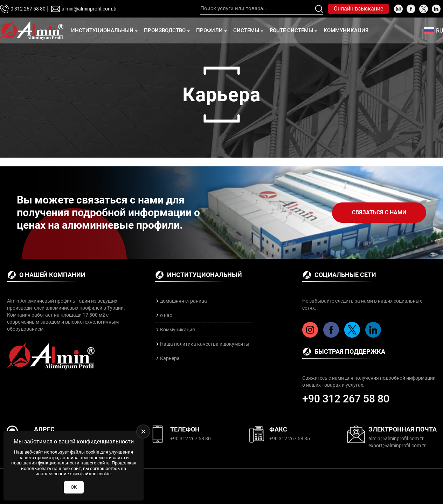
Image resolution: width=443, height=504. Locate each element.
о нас (166, 315)
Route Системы (291, 30)
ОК (74, 487)
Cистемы (246, 30)
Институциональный (102, 30)
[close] (143, 431)
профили (209, 30)
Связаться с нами (379, 212)
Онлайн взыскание (358, 9)
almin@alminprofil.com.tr (89, 9)
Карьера (170, 358)
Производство (165, 30)
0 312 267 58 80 (28, 9)
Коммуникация (346, 30)
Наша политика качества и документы (205, 344)
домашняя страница (184, 301)
